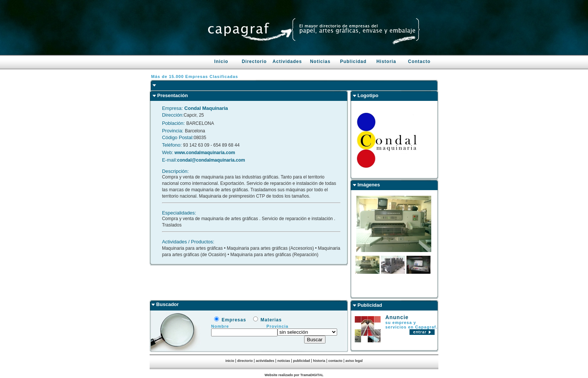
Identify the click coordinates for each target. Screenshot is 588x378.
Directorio (254, 61)
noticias (283, 361)
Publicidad (353, 61)
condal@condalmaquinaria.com (211, 160)
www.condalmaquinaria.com (204, 153)
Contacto (419, 61)
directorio (245, 361)
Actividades (287, 61)
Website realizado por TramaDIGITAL (294, 375)
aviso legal (354, 361)
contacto (335, 361)
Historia (386, 61)
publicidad (302, 361)
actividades (265, 361)
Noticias (320, 61)
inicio (230, 361)
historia (319, 361)
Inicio (221, 61)
